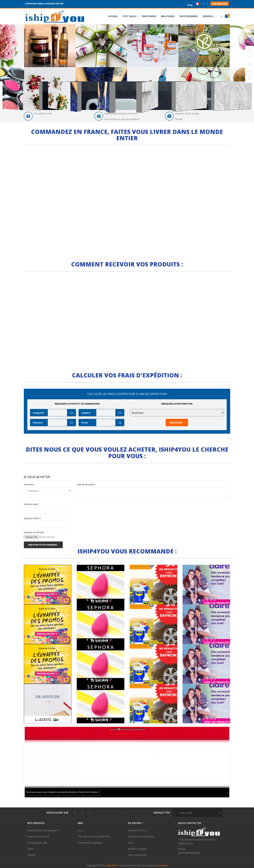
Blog (190, 5)
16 (137, 729)
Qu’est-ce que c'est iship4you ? (44, 830)
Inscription (220, 4)
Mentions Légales (137, 849)
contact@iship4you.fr (189, 853)
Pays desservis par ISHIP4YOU (94, 836)
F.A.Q (80, 830)
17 (138, 729)
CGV (130, 843)
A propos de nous (137, 830)
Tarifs (30, 849)
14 (133, 729)
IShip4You (111, 865)
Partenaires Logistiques (90, 843)
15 (135, 729)
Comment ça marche (38, 836)
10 (126, 729)
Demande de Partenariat (141, 836)
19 (142, 729)
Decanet (163, 865)
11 (128, 729)
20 (144, 729)
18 (140, 729)
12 (130, 729)
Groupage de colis (37, 843)
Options (32, 855)
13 (131, 729)
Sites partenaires (137, 855)
